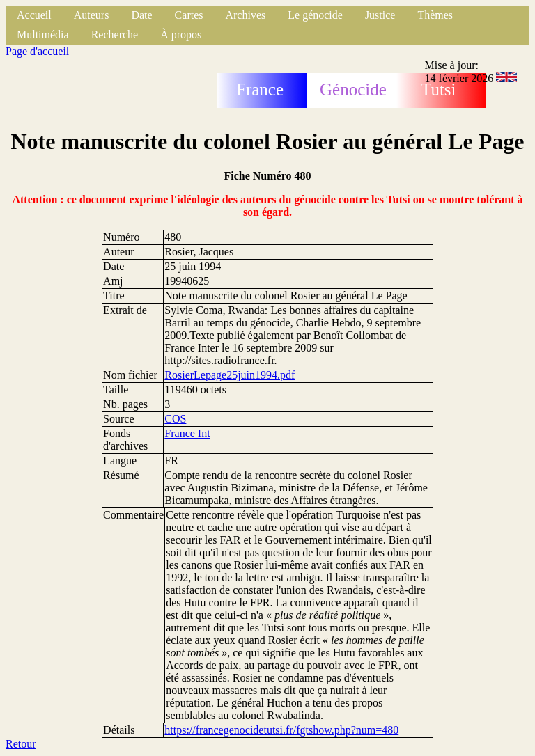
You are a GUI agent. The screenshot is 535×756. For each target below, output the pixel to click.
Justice (380, 15)
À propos (181, 34)
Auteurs (92, 15)
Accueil (34, 15)
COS (175, 419)
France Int (187, 433)
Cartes (189, 15)
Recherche (115, 34)
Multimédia (43, 34)
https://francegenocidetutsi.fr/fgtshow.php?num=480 (281, 730)
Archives (245, 15)
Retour (21, 744)
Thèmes (435, 15)
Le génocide (315, 15)
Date (141, 15)
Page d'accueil (37, 51)
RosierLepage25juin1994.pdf (230, 375)
